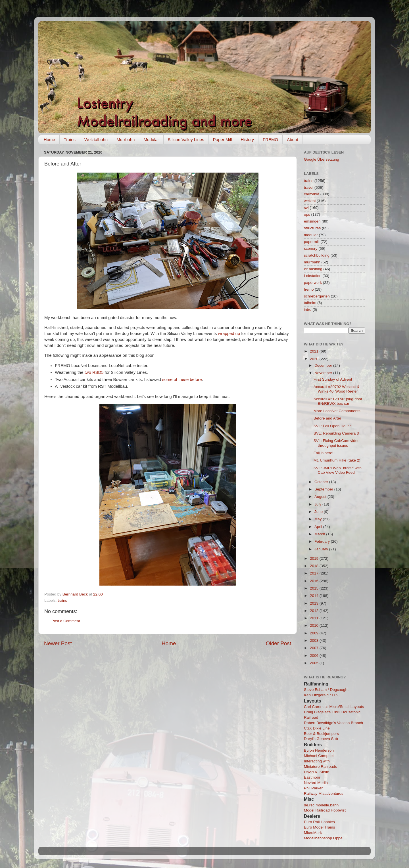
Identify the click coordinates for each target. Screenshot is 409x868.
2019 (315, 558)
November (324, 373)
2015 (315, 588)
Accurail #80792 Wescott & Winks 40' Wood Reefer (337, 389)
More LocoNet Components (337, 411)
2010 (315, 625)
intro (308, 310)
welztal (310, 201)
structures (312, 228)
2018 (315, 566)
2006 (315, 656)
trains (62, 600)
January (322, 549)
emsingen (312, 221)
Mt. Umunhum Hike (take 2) (337, 460)
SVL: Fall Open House (333, 426)
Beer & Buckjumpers (321, 734)
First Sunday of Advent (333, 379)
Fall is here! (324, 453)
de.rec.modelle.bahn (321, 805)
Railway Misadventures (324, 793)
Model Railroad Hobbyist (325, 810)
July (318, 504)
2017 (315, 573)
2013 (315, 603)
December (324, 365)
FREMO (270, 140)
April (319, 527)
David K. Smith (317, 772)
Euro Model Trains (320, 827)
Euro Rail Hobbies (319, 822)
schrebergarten (317, 296)
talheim (310, 303)
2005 (315, 663)
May (319, 519)
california (312, 194)
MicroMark (313, 833)
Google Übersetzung (322, 159)
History (247, 140)
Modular (151, 140)
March (320, 534)
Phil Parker (313, 788)
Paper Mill (223, 140)
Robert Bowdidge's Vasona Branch (333, 723)
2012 (315, 611)
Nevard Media (316, 783)
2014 (315, 596)
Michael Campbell (319, 756)
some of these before (182, 380)
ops (307, 214)
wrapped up (229, 334)
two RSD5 (94, 372)
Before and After (327, 418)
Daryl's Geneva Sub (321, 739)
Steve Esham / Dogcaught (326, 690)
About (292, 140)
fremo (309, 289)
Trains (70, 140)
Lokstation (313, 276)
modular (311, 235)
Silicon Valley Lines (186, 140)
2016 (315, 581)
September (324, 489)
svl (306, 208)
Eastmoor (312, 777)
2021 (315, 351)
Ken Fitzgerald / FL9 (321, 695)
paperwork (313, 283)
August (321, 497)
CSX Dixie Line (317, 728)
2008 (315, 640)
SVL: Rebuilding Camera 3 (336, 433)
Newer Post (58, 643)
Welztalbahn (96, 140)
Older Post (278, 643)
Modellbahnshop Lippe (323, 838)
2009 (315, 633)
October (322, 482)
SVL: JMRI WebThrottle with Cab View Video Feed (338, 470)
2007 (315, 648)
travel (309, 187)
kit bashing (313, 269)
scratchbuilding (317, 255)
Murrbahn (126, 140)
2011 (315, 618)
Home (49, 140)
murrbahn (312, 262)
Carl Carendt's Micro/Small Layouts (334, 707)
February (323, 541)
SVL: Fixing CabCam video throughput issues (337, 443)
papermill (312, 242)
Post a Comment (66, 621)
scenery (311, 249)
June (319, 512)
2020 (315, 359)
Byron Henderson (319, 750)
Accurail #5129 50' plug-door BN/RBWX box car (338, 401)
